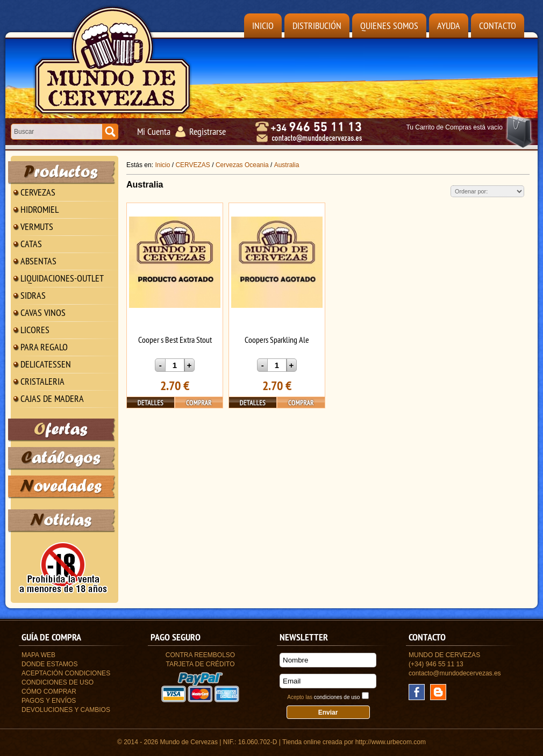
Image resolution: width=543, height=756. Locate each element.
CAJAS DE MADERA (52, 398)
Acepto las (323, 697)
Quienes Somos (389, 26)
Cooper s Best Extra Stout (175, 340)
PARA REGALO (44, 347)
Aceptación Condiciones (66, 673)
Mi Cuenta (154, 131)
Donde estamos (49, 664)
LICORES (35, 330)
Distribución (317, 26)
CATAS (31, 244)
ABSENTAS (38, 261)
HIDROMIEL (40, 209)
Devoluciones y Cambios (66, 710)
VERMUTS (37, 226)
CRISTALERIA (42, 381)
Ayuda (449, 26)
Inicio (263, 26)
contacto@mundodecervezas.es (455, 673)
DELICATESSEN (46, 364)
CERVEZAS (38, 192)
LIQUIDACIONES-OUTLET (62, 278)
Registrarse (208, 131)
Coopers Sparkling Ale (277, 340)
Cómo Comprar (49, 692)
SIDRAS (33, 295)
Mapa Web (38, 655)
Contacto (498, 26)
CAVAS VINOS (43, 312)
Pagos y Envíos (49, 701)
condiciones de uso (337, 697)
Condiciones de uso (58, 682)
